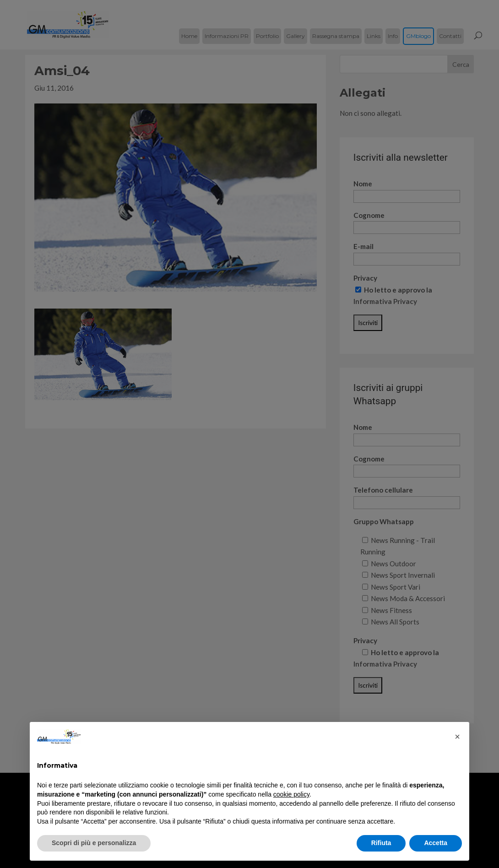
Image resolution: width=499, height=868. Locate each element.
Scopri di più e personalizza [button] (94, 843)
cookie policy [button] (291, 794)
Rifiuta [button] (381, 843)
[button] (457, 737)
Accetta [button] (436, 843)
